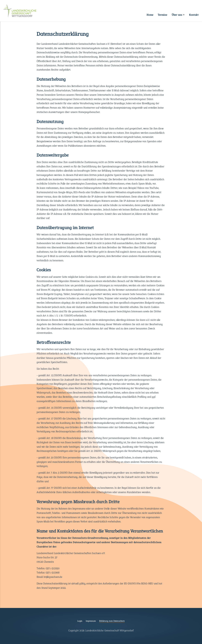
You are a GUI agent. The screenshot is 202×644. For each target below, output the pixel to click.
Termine (163, 15)
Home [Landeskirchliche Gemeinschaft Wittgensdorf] (150, 15)
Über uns (177, 15)
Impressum (91, 621)
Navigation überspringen (69, 12)
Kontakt (194, 15)
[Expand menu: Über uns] (184, 15)
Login (80, 621)
